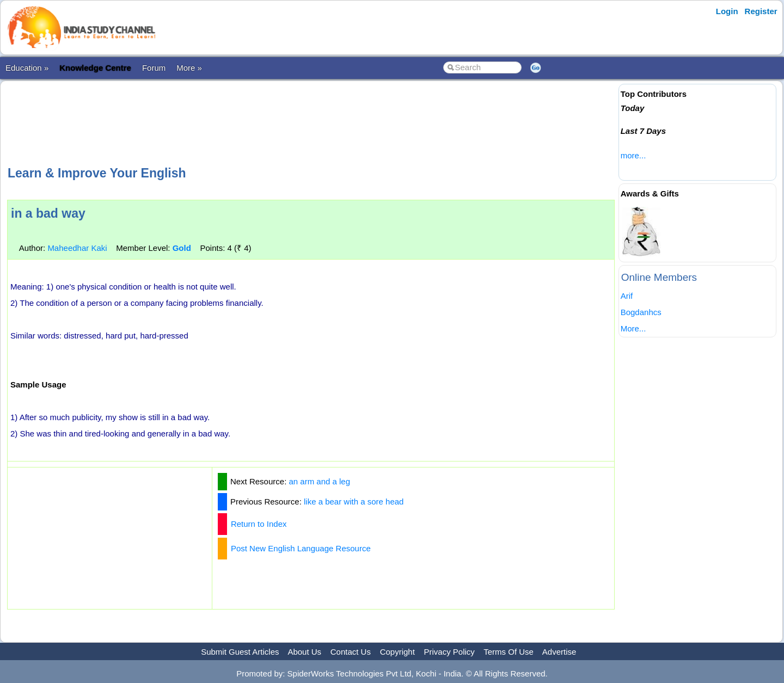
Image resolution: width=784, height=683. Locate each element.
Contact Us (351, 652)
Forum (154, 68)
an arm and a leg (319, 481)
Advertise (559, 652)
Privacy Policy (449, 652)
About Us (304, 652)
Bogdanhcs (641, 312)
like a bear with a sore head (354, 502)
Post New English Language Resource (301, 548)
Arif (627, 296)
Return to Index (259, 524)
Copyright (397, 652)
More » (189, 68)
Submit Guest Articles (240, 652)
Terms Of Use (509, 652)
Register (761, 11)
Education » (27, 68)
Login (727, 11)
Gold (182, 248)
